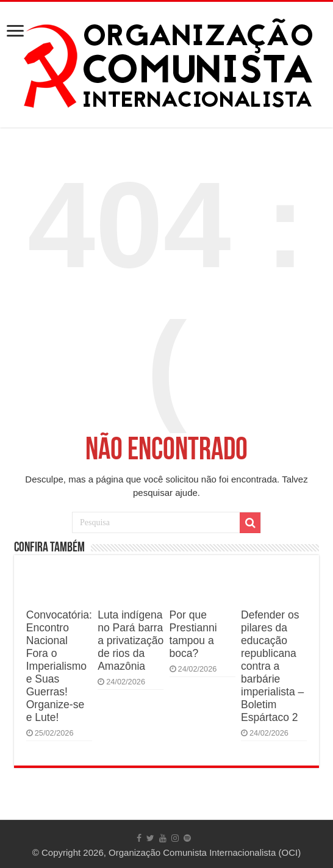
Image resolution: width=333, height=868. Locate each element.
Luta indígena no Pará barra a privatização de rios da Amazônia (131, 640)
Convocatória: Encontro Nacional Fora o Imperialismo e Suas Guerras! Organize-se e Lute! (59, 666)
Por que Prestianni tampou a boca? (193, 634)
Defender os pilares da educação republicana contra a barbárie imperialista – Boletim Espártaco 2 (272, 666)
